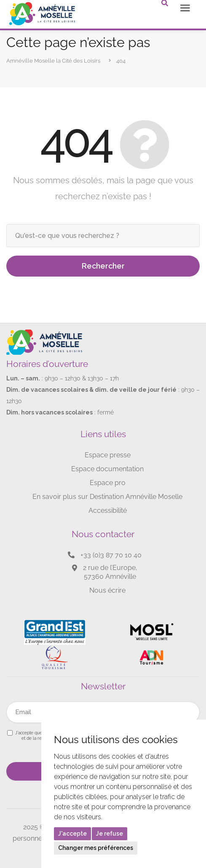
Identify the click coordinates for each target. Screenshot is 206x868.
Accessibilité (108, 511)
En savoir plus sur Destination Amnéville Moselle (107, 497)
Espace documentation (107, 469)
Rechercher (103, 266)
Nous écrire (107, 590)
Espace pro (108, 483)
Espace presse (108, 455)
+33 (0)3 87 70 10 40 (111, 555)
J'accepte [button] (72, 834)
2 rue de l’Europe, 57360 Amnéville (110, 572)
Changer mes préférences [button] (96, 848)
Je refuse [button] (110, 834)
